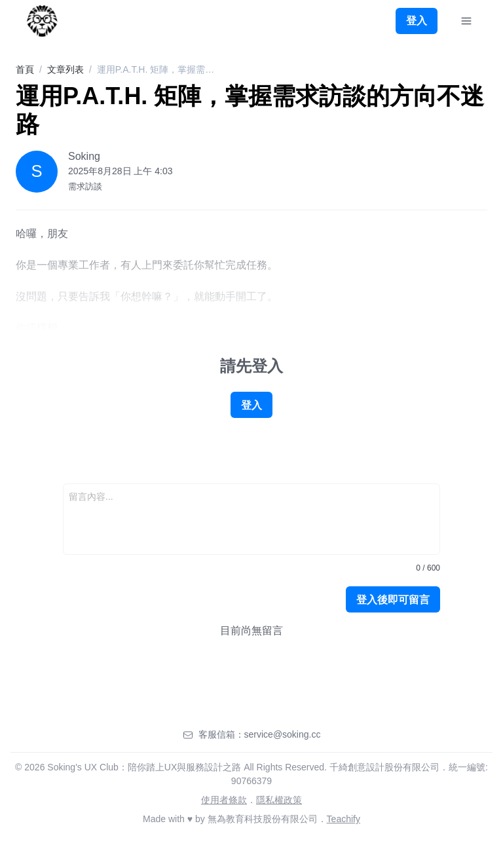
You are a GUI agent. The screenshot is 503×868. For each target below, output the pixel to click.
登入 (417, 21)
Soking (84, 156)
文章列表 (65, 69)
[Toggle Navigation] (466, 21)
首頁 (25, 69)
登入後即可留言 (393, 600)
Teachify (344, 819)
